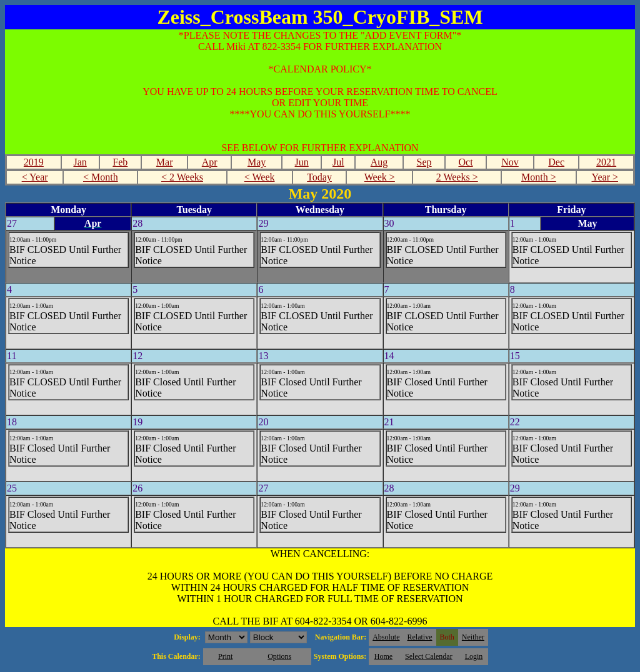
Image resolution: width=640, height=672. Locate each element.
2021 (606, 162)
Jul (338, 162)
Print (225, 656)
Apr (210, 162)
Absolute (386, 637)
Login (474, 656)
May (257, 162)
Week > (380, 177)
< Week (260, 177)
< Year (35, 177)
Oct (465, 162)
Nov (510, 162)
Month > (539, 177)
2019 (34, 162)
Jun (302, 162)
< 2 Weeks (182, 177)
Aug (379, 162)
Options (279, 656)
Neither (473, 637)
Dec (556, 162)
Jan (80, 162)
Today (319, 177)
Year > (605, 177)
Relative (420, 637)
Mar (165, 162)
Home (383, 656)
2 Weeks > (457, 177)
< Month (101, 177)
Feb (120, 162)
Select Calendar (429, 656)
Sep (424, 162)
